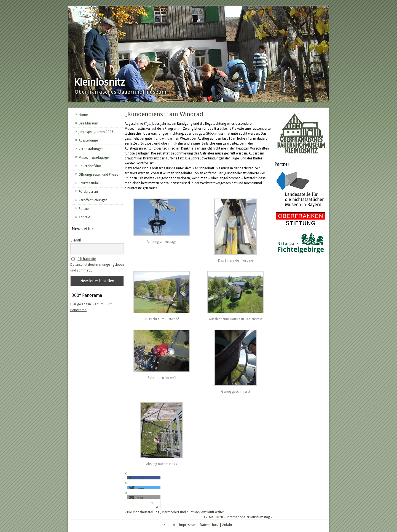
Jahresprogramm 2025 (96, 132)
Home (83, 115)
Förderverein (88, 192)
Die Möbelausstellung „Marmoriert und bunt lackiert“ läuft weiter (176, 512)
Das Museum (88, 123)
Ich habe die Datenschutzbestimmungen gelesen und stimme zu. (97, 265)
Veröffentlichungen (93, 200)
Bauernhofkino (90, 166)
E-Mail (76, 240)
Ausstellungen (89, 140)
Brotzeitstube (89, 183)
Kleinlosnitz (99, 82)
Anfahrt (228, 525)
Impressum (188, 525)
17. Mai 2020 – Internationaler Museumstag (237, 517)
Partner (84, 209)
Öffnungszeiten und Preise (98, 175)
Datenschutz (209, 525)
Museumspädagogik (94, 158)
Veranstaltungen (91, 149)
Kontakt (85, 217)
